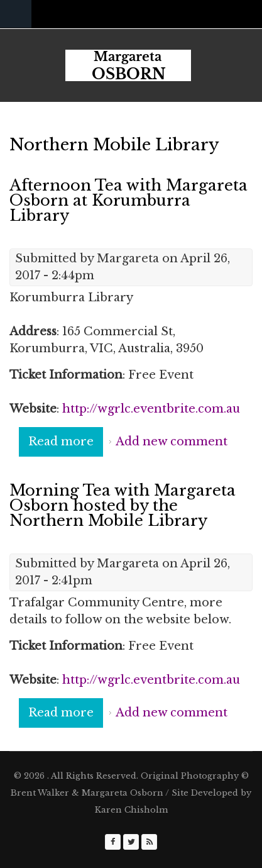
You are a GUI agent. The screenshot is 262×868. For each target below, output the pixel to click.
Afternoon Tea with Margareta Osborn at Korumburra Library (128, 200)
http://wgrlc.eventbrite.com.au (151, 409)
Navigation (16, 14)
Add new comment (172, 442)
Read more (66, 445)
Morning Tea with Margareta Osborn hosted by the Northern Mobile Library (123, 505)
